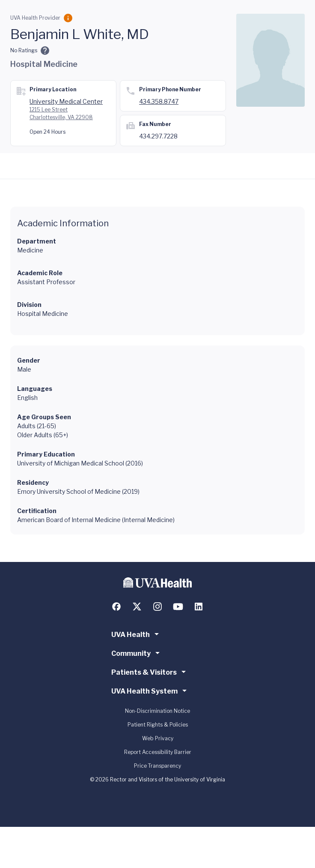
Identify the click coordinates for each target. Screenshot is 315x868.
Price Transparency (157, 766)
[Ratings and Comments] (45, 51)
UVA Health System (150, 691)
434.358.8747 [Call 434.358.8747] (159, 101)
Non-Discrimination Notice (157, 711)
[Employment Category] (68, 18)
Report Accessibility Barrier (158, 752)
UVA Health (137, 634)
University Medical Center (66, 101)
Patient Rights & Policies (158, 725)
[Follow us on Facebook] (116, 607)
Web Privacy (158, 738)
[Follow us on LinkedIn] (199, 607)
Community (137, 653)
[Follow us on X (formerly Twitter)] (137, 607)
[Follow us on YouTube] (178, 607)
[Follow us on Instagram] (157, 607)
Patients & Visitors (150, 672)
